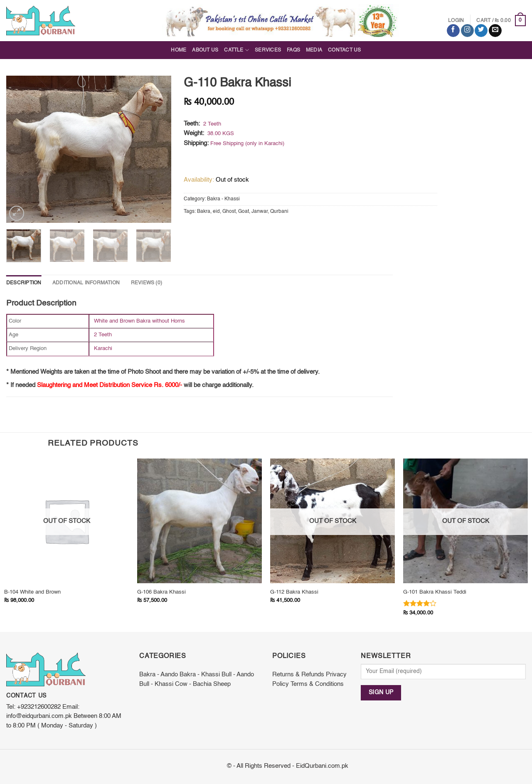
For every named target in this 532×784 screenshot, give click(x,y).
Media (314, 50)
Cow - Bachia (193, 684)
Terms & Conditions (317, 684)
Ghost (229, 212)
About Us (205, 50)
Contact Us (344, 50)
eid (216, 212)
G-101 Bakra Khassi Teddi (435, 592)
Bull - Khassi (156, 684)
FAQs (293, 50)
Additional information (86, 283)
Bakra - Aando (159, 675)
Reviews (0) (147, 283)
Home (179, 50)
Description (24, 283)
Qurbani (279, 212)
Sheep (222, 684)
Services (268, 50)
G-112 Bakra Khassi (294, 592)
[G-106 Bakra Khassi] (199, 521)
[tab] (24, 283)
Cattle (236, 50)
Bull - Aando (238, 675)
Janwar (260, 212)
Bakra (204, 212)
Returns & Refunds (298, 675)
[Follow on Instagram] (467, 31)
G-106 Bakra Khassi (161, 592)
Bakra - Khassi (223, 199)
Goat (244, 212)
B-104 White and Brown (32, 592)
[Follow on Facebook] (453, 31)
